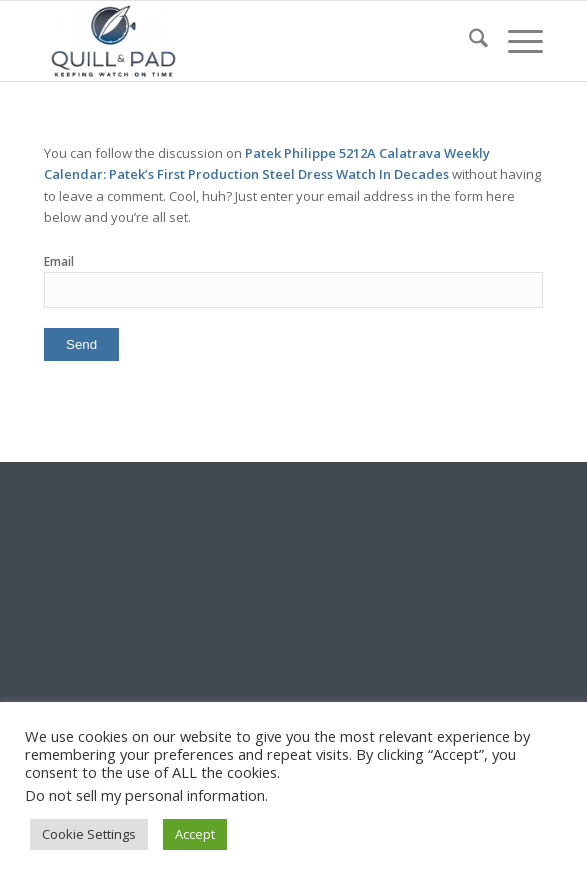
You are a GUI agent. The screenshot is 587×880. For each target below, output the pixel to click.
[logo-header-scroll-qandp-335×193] (243, 41)
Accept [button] (195, 834)
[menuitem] (468, 41)
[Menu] (515, 41)
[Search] (468, 41)
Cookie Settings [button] (89, 834)
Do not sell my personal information (145, 795)
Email (59, 261)
